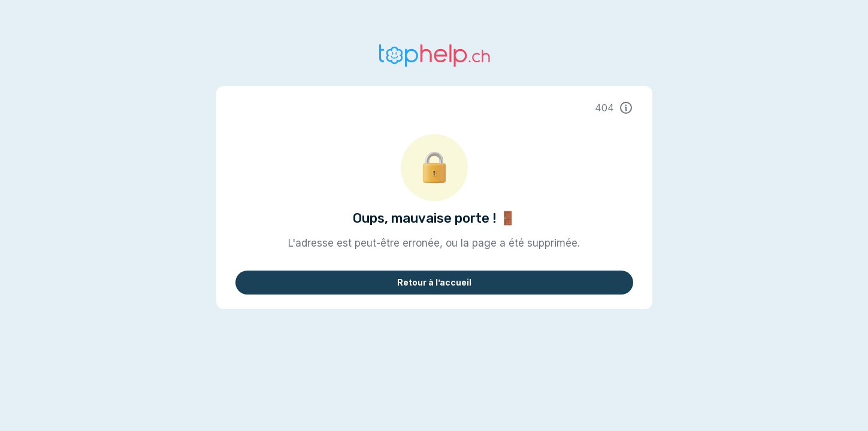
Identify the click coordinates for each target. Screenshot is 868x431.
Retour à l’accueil (434, 282)
